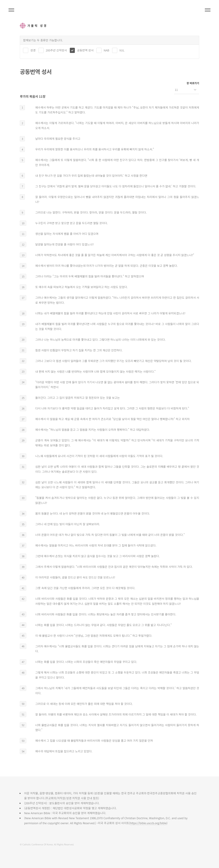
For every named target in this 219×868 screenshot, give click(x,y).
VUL (122, 50)
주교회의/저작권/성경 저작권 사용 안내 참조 (72, 798)
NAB (106, 50)
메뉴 (208, 10)
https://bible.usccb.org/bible (148, 823)
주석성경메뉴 (11, 10)
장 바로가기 (193, 83)
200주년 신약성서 (56, 50)
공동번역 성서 (85, 50)
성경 (33, 50)
